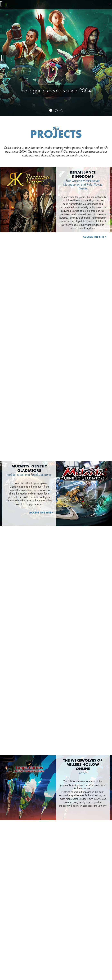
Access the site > (94, 237)
